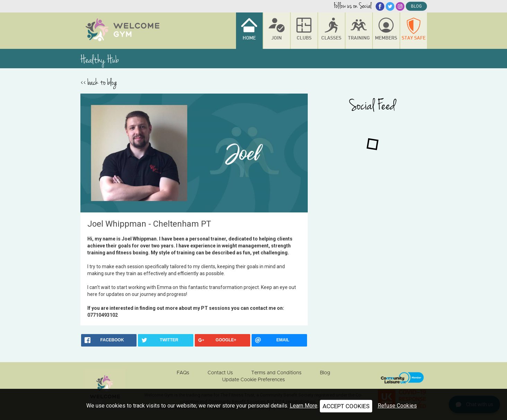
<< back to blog (99, 82)
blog (416, 6)
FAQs (183, 373)
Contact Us (220, 373)
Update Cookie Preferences (253, 380)
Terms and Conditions (276, 373)
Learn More (304, 406)
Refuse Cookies (397, 406)
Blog (325, 373)
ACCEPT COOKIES (346, 406)
